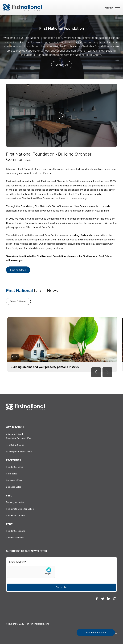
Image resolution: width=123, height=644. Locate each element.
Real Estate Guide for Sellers (20, 509)
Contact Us (62, 65)
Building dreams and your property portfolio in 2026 (45, 367)
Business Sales (14, 487)
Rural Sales (12, 474)
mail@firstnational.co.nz (19, 452)
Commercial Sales (15, 480)
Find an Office (18, 270)
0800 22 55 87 (15, 445)
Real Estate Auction (16, 516)
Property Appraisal (15, 502)
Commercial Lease (15, 538)
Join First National (96, 633)
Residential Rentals (16, 531)
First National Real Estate (37, 624)
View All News (18, 301)
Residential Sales (14, 467)
